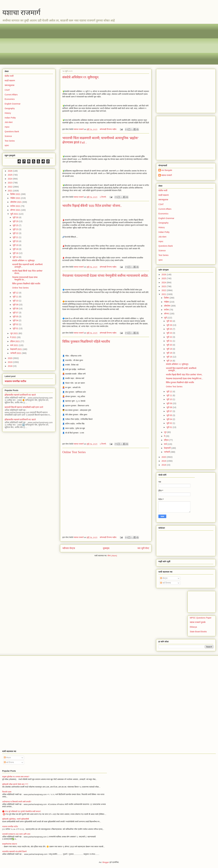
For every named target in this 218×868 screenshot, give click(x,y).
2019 (10, 362)
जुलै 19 (16, 245)
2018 (10, 366)
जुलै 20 (16, 241)
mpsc (7, 127)
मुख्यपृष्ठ (106, 548)
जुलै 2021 (14, 214)
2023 (10, 183)
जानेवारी (167, 452)
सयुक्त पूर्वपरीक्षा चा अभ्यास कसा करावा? (16, 777)
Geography (10, 108)
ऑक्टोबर (167, 306)
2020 (10, 358)
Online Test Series (74, 452)
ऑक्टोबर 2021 (16, 202)
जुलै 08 (16, 309)
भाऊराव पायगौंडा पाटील (15, 381)
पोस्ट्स (164, 578)
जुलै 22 (16, 233)
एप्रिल (166, 440)
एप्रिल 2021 (15, 341)
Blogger (106, 862)
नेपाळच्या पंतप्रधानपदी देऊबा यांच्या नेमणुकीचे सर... (25, 279)
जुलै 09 (16, 305)
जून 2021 (14, 333)
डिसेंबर (167, 298)
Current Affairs (11, 95)
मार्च (166, 444)
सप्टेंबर (167, 310)
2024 (10, 179)
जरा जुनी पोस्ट (143, 548)
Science (8, 136)
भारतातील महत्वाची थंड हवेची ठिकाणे (14, 852)
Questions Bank (12, 132)
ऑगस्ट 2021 (15, 210)
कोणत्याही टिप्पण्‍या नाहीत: (108, 129)
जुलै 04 (16, 320)
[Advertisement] (92, 44)
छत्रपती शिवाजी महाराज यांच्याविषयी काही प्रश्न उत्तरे (24, 407)
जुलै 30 (16, 217)
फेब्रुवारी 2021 (16, 349)
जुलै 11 (16, 297)
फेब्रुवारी (167, 448)
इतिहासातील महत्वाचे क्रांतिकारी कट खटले (20, 395)
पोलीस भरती (9, 76)
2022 (10, 187)
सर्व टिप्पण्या (165, 583)
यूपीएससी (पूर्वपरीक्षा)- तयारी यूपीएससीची (16, 819)
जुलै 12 (16, 293)
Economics (10, 99)
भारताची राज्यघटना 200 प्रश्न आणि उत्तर (16, 834)
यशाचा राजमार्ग (21, 13)
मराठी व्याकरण (10, 81)
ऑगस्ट (167, 314)
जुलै (166, 318)
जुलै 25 (16, 225)
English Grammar (13, 104)
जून (166, 432)
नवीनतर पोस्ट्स (69, 548)
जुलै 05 (16, 317)
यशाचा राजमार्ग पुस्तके (198, 622)
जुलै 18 (16, 249)
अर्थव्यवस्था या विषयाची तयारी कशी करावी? (17, 802)
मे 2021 (14, 337)
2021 (10, 191)
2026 (10, 171)
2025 (10, 175)
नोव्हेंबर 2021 (15, 198)
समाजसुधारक (10, 85)
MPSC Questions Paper (201, 618)
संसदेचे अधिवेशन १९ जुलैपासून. (81, 77)
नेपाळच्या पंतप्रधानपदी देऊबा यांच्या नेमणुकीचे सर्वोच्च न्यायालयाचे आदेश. (105, 276)
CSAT (7, 90)
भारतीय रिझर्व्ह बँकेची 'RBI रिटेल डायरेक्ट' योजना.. (92, 206)
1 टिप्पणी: (103, 197)
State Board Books (198, 632)
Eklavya (193, 627)
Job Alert (9, 122)
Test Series (10, 141)
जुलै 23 (16, 229)
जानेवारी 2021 (16, 353)
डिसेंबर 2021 (15, 194)
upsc (7, 145)
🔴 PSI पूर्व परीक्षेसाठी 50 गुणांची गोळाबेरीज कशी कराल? (22, 811)
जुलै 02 (16, 324)
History (8, 113)
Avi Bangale (167, 170)
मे (165, 436)
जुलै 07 (16, 313)
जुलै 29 (16, 221)
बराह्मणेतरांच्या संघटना (10, 844)
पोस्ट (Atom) (112, 556)
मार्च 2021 (14, 345)
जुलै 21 (16, 237)
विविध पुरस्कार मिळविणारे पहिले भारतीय (86, 342)
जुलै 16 (16, 253)
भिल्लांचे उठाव (7, 792)
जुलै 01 (16, 328)
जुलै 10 (16, 301)
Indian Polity (10, 118)
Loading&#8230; (89, 494)
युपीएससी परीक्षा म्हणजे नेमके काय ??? (15, 784)
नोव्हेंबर (167, 302)
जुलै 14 (16, 257)
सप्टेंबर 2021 (15, 206)
